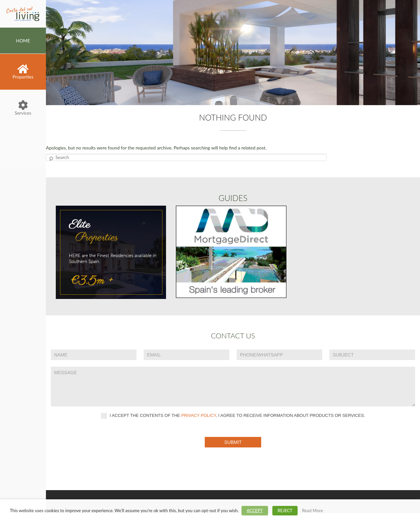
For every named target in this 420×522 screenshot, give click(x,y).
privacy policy (199, 415)
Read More (312, 511)
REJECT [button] (285, 511)
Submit (233, 442)
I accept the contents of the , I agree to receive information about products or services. (233, 416)
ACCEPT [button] (255, 511)
